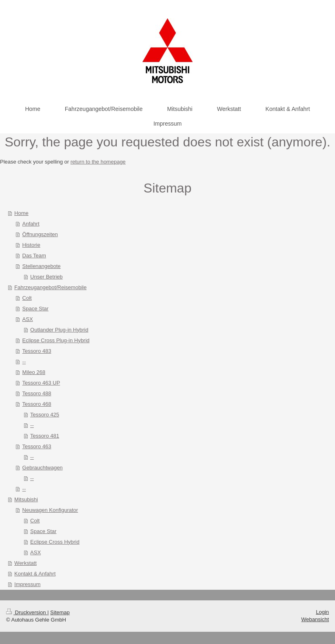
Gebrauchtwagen (43, 468)
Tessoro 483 (37, 351)
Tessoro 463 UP (41, 383)
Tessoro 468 (37, 404)
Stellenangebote (42, 266)
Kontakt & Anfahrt (35, 574)
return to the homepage (98, 162)
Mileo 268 (34, 372)
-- (24, 362)
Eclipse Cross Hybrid (55, 542)
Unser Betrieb (46, 277)
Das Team (34, 256)
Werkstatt (26, 563)
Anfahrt (31, 224)
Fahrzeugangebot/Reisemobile (50, 287)
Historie (31, 245)
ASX (28, 319)
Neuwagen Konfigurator (50, 510)
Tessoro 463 (37, 446)
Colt (27, 298)
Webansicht (315, 619)
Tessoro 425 (45, 415)
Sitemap (60, 612)
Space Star (35, 309)
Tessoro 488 (37, 393)
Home (21, 213)
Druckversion (27, 612)
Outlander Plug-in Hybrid (59, 330)
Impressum (27, 584)
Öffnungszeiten (40, 234)
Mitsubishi (26, 499)
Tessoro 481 (45, 436)
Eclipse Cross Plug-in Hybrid (56, 340)
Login (322, 612)
